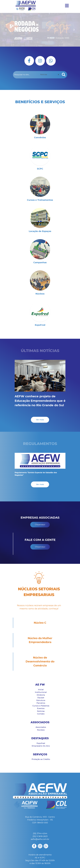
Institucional (41, 692)
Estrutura (41, 700)
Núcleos (41, 730)
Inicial (41, 690)
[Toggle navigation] (66, 6)
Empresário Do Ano (41, 746)
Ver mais (40, 420)
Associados (41, 727)
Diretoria (41, 695)
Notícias (41, 711)
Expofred (41, 743)
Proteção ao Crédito (41, 759)
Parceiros (41, 703)
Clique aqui (40, 525)
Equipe (41, 698)
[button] (6, 30)
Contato (41, 714)
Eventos (41, 708)
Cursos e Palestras (41, 706)
